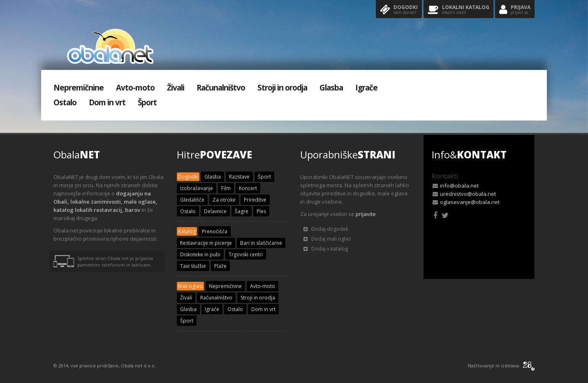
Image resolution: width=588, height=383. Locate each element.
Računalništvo (221, 88)
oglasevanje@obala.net (470, 202)
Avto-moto (135, 88)
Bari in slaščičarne (261, 243)
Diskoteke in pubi (200, 254)
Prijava (515, 10)
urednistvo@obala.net (468, 194)
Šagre (242, 211)
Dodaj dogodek (326, 229)
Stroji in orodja (282, 88)
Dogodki (399, 10)
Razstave (239, 177)
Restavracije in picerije (206, 243)
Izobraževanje (197, 188)
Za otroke (224, 200)
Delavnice (215, 211)
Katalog (187, 231)
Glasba (331, 88)
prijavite (366, 214)
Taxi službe (193, 266)
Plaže (220, 266)
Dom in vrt (107, 102)
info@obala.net (459, 186)
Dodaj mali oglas (327, 239)
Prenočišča (215, 231)
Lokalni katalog (458, 10)
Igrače (366, 88)
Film (226, 188)
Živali (176, 88)
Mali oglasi (190, 286)
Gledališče (192, 200)
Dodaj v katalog (326, 249)
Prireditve (255, 200)
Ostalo (65, 102)
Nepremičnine (79, 88)
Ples (261, 211)
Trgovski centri (246, 254)
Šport (147, 102)
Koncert (248, 188)
